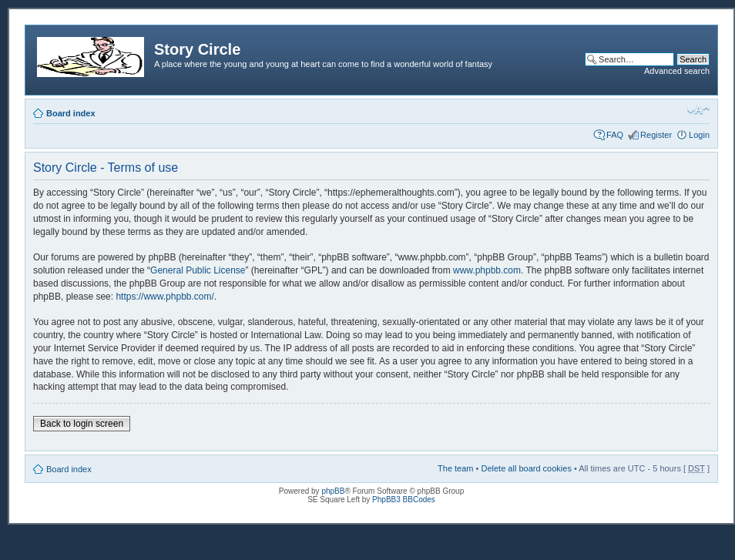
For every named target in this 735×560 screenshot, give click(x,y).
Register (656, 135)
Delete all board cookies (526, 468)
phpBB (333, 491)
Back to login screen (82, 424)
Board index (71, 113)
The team (455, 468)
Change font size (698, 110)
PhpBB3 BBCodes (404, 500)
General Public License (198, 270)
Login (699, 135)
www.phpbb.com (487, 270)
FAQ (615, 135)
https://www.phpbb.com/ (164, 297)
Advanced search (677, 71)
